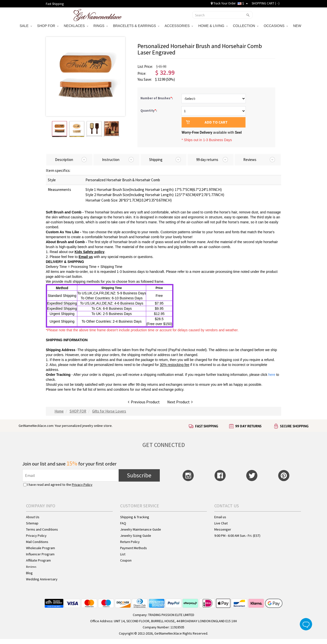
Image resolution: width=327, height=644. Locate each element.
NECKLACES (76, 26)
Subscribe (139, 475)
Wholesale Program (41, 548)
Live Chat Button (306, 624)
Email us (86, 257)
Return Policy (130, 542)
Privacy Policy (82, 485)
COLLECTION (246, 26)
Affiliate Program (38, 560)
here (67, 389)
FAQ (123, 523)
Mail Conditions (37, 542)
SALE (26, 26)
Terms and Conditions (42, 529)
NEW (298, 26)
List (123, 554)
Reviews (31, 567)
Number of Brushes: (157, 98)
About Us (33, 517)
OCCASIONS (276, 26)
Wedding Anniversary (42, 579)
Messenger (223, 529)
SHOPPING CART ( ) (266, 3)
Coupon (126, 560)
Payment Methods (134, 548)
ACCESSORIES (179, 26)
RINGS (101, 26)
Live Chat (221, 523)
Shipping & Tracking (135, 517)
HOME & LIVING (213, 26)
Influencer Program (40, 554)
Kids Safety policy (90, 252)
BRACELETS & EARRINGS (136, 26)
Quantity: (149, 111)
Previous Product (144, 402)
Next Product (180, 402)
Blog (29, 573)
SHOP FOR (48, 26)
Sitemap (32, 523)
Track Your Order (223, 3)
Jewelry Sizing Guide (136, 536)
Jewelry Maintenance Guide (141, 529)
